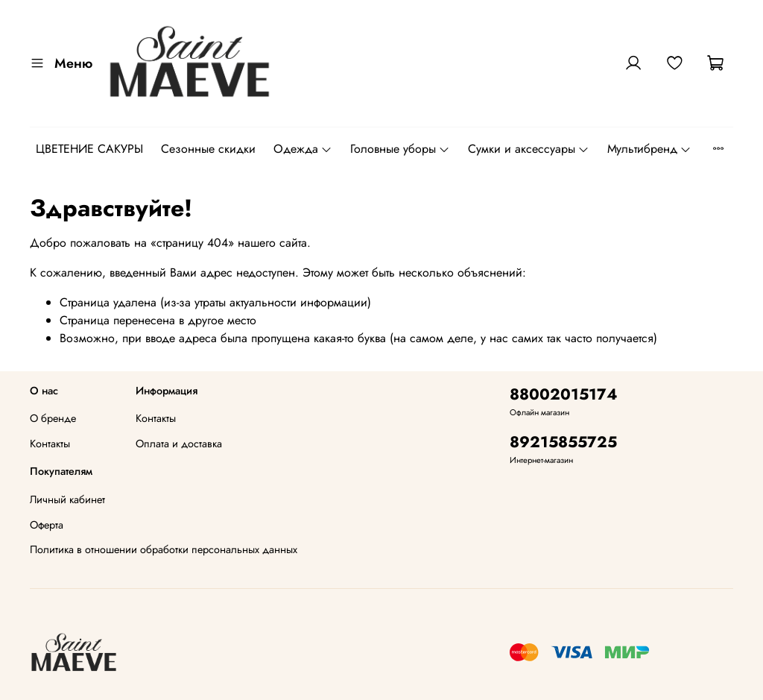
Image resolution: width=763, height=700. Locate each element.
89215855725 (563, 442)
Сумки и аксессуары (529, 149)
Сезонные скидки (208, 149)
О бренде (53, 418)
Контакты (50, 444)
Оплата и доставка (179, 444)
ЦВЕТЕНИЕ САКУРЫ (89, 149)
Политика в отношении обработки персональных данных (164, 549)
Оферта (47, 525)
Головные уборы (400, 149)
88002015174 (564, 394)
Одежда (303, 149)
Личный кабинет (67, 499)
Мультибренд (649, 149)
